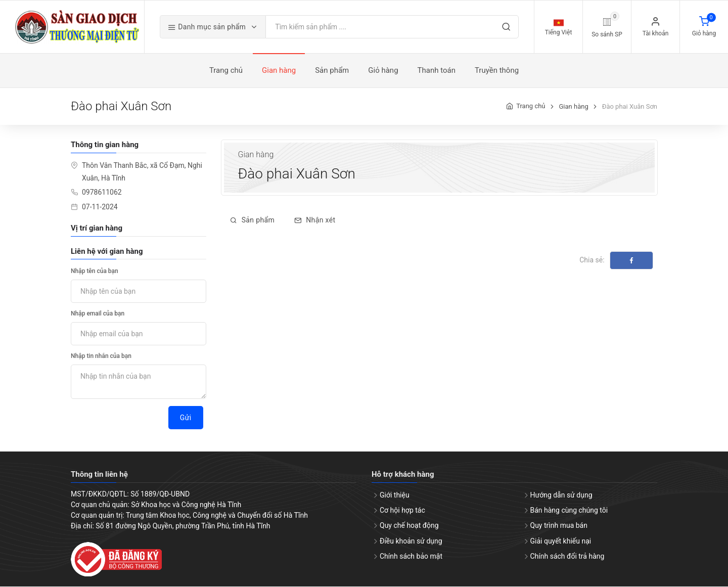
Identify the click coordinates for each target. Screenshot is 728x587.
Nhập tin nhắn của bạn (101, 357)
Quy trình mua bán (559, 526)
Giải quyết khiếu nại (561, 541)
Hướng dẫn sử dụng (561, 495)
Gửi (186, 419)
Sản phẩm (253, 221)
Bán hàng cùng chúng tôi (569, 511)
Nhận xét (315, 221)
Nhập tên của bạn (95, 272)
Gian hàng (573, 107)
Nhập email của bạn (98, 314)
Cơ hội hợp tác (402, 511)
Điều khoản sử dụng (411, 541)
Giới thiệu (395, 495)
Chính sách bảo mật (411, 557)
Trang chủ (531, 107)
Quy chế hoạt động (409, 526)
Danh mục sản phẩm (210, 28)
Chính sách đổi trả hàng (567, 557)
